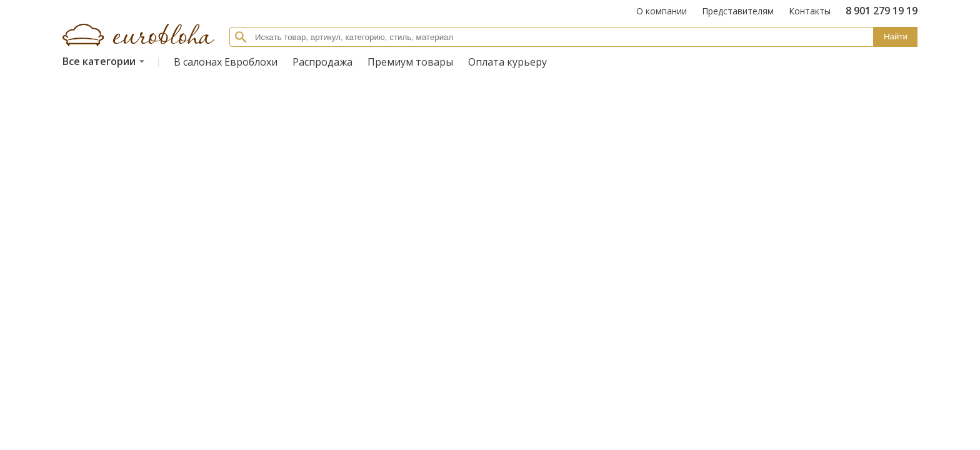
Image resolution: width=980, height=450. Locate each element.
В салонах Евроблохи (226, 62)
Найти (896, 37)
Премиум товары (410, 62)
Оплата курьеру (507, 62)
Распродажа (322, 62)
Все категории (105, 61)
